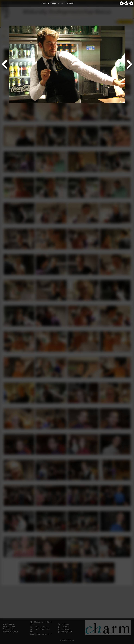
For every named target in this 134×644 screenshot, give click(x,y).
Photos (44, 3)
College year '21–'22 (58, 3)
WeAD (71, 3)
